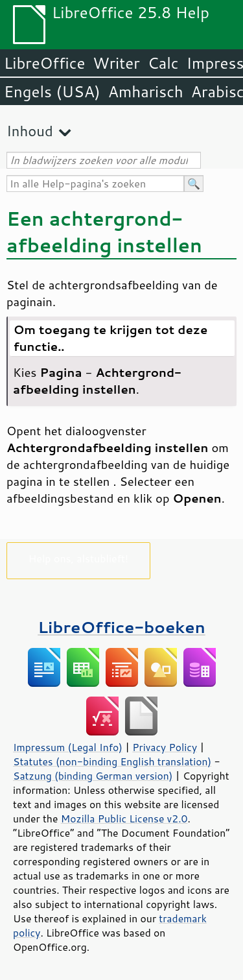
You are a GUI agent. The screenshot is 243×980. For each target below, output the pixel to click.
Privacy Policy (165, 747)
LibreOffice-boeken (121, 627)
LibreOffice (44, 63)
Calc (163, 63)
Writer (116, 63)
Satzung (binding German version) (93, 776)
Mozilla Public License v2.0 (124, 819)
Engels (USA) (52, 91)
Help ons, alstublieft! (78, 558)
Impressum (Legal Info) (68, 747)
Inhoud (30, 131)
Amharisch (146, 91)
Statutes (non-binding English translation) (112, 761)
